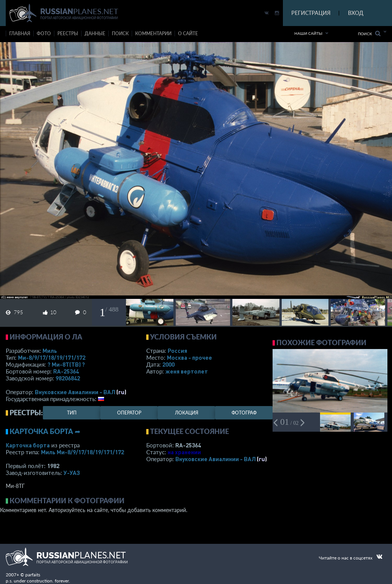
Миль (50, 351)
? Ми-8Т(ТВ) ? (66, 364)
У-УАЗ (72, 473)
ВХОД (356, 13)
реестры (68, 33)
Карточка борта (28, 445)
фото (44, 33)
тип (72, 413)
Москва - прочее (189, 357)
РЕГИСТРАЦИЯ (311, 13)
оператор (129, 413)
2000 (168, 364)
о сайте (188, 33)
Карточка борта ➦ (45, 431)
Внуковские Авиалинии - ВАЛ (75, 392)
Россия (177, 351)
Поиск (369, 33)
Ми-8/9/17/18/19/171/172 (52, 357)
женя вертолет (187, 371)
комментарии (153, 33)
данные (95, 33)
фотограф (244, 413)
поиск (120, 33)
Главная (20, 33)
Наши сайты (308, 33)
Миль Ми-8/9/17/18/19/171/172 (82, 452)
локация (187, 413)
